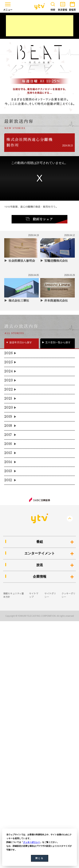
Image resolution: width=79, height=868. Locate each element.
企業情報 (40, 577)
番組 (40, 542)
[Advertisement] (40, 26)
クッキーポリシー (32, 842)
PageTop (70, 519)
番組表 (72, 6)
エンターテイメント (40, 553)
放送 (40, 565)
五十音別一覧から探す (58, 342)
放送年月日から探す (21, 342)
